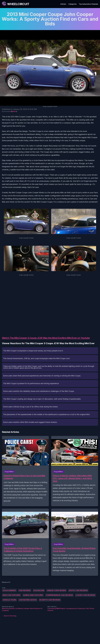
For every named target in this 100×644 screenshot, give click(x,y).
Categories (72, 4)
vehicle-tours (9, 600)
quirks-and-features (33, 595)
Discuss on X (6, 582)
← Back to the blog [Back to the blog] (9, 616)
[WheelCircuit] (15, 4)
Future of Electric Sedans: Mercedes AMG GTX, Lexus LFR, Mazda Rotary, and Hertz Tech (72, 478)
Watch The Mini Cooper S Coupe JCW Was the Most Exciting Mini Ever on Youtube (46, 338)
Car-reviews (25, 590)
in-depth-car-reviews (50, 600)
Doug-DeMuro (9, 590)
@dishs (14, 111)
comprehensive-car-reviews (59, 595)
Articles (63, 4)
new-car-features (12, 595)
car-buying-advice (28, 600)
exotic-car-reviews (78, 590)
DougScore (39, 590)
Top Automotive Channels (88, 4)
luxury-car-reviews (85, 595)
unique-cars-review (56, 590)
